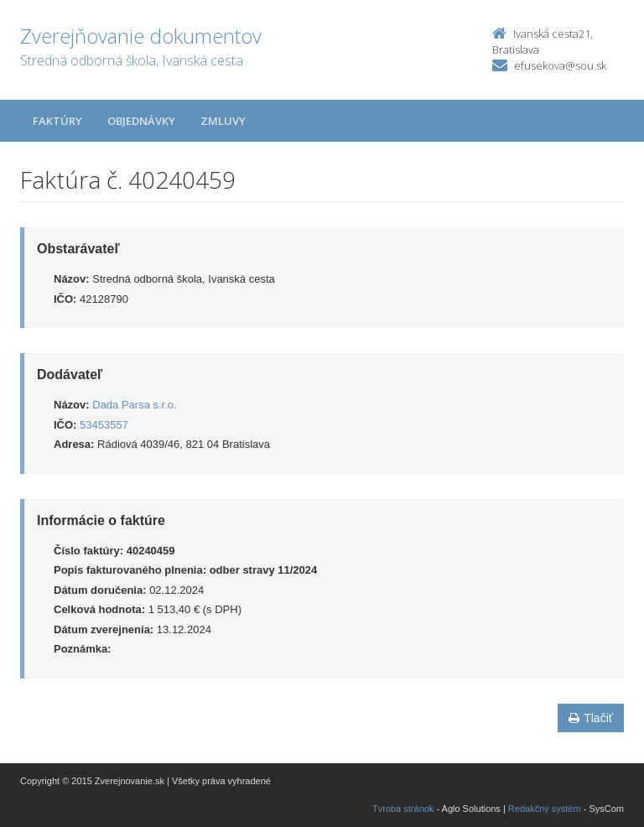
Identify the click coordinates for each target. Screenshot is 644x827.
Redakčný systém (545, 809)
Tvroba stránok (403, 809)
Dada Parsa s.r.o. (134, 405)
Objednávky (141, 121)
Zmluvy (223, 121)
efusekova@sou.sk (560, 65)
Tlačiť (591, 718)
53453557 (104, 425)
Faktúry (57, 121)
